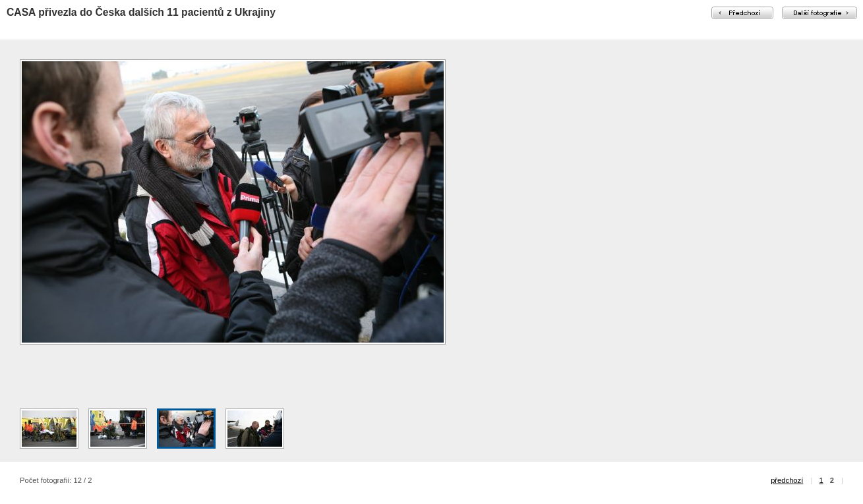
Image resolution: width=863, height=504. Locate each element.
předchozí (787, 480)
